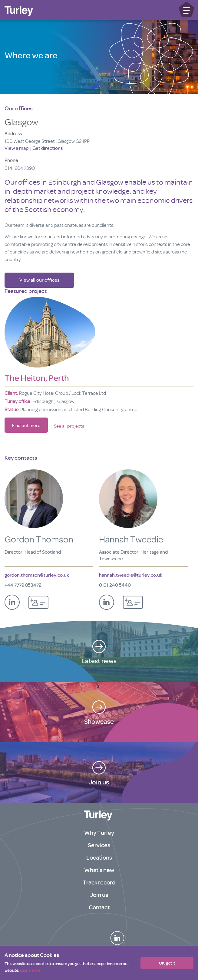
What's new (99, 870)
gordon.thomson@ (37, 575)
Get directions (48, 148)
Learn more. (30, 970)
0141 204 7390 (20, 168)
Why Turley (99, 833)
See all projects (69, 426)
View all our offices (39, 280)
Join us (99, 895)
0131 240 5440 (115, 585)
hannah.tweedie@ (131, 575)
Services (99, 845)
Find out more (26, 426)
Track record (99, 883)
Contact (99, 907)
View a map (17, 148)
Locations (99, 858)
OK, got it (167, 963)
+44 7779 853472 (23, 585)
